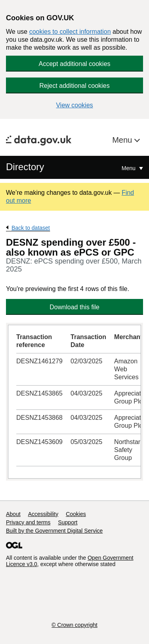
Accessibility (43, 514)
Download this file (74, 307)
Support (68, 522)
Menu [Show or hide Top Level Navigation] (129, 168)
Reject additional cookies (74, 86)
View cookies (74, 105)
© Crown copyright (74, 625)
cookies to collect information (70, 32)
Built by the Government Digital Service (54, 531)
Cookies (76, 514)
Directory (25, 167)
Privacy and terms (28, 522)
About (13, 514)
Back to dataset (31, 228)
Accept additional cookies (74, 64)
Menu (123, 140)
